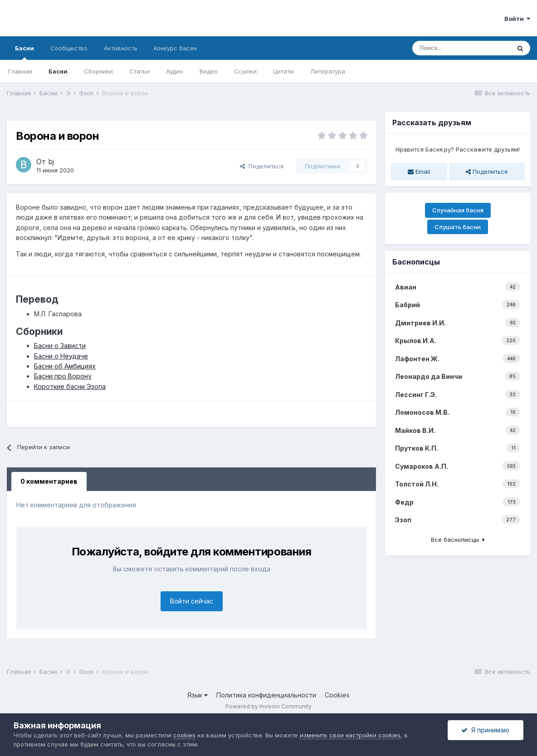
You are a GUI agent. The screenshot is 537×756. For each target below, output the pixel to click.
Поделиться (262, 166)
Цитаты (283, 71)
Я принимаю (485, 730)
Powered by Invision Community (268, 706)
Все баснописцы (458, 540)
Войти (517, 19)
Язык (198, 695)
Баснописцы (416, 262)
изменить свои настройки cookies (350, 735)
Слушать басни (458, 227)
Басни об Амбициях (65, 366)
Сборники (98, 71)
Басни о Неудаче (61, 356)
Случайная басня (458, 210)
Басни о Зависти (60, 346)
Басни (24, 52)
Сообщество (69, 48)
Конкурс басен (175, 48)
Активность (121, 48)
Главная (20, 71)
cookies (184, 735)
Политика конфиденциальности (266, 695)
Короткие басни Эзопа (70, 386)
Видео (209, 71)
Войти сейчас (192, 601)
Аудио (175, 71)
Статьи (139, 71)
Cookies (337, 695)
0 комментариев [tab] (49, 481)
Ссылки (245, 71)
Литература (328, 71)
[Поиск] (461, 48)
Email (419, 172)
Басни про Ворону (63, 376)
